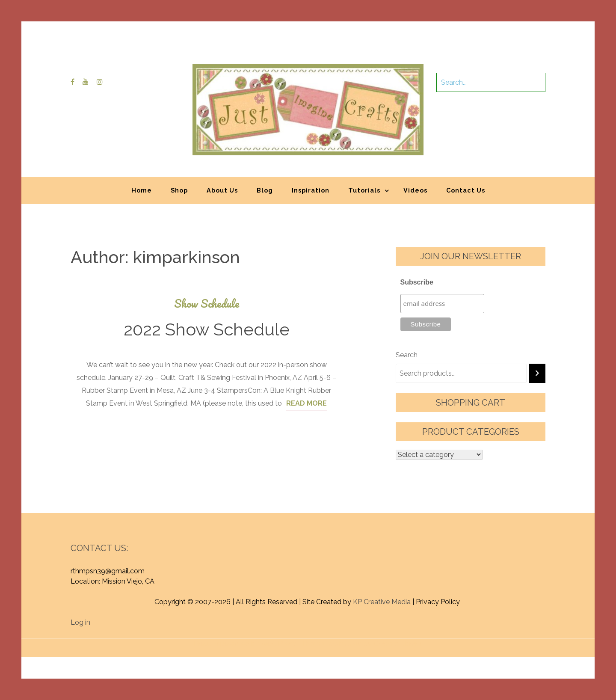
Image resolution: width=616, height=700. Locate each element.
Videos (415, 190)
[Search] (537, 373)
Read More (307, 403)
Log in (80, 622)
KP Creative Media (382, 602)
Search (407, 355)
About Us (222, 190)
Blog (265, 190)
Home (142, 190)
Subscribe (417, 282)
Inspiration (311, 190)
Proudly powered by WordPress (245, 643)
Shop (179, 190)
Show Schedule (207, 304)
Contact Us (466, 190)
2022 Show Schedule (207, 329)
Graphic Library (397, 643)
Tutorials (364, 190)
